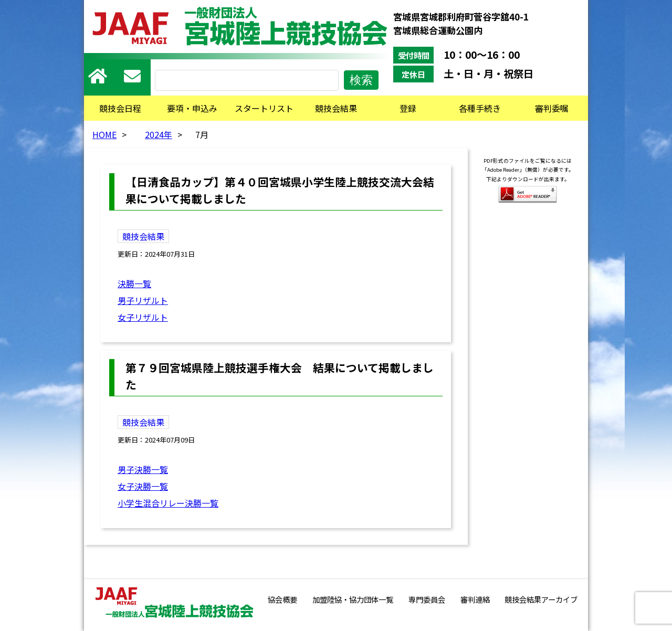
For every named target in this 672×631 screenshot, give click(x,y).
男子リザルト (143, 300)
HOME (104, 134)
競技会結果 (336, 108)
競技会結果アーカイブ (541, 599)
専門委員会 (427, 599)
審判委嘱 (552, 108)
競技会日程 (120, 108)
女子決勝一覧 (143, 486)
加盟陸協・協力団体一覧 (353, 599)
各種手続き (480, 108)
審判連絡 (475, 599)
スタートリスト (264, 108)
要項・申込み (192, 108)
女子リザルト (143, 317)
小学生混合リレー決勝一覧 (168, 503)
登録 (408, 108)
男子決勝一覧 (143, 469)
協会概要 (282, 599)
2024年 (159, 134)
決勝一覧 (134, 283)
